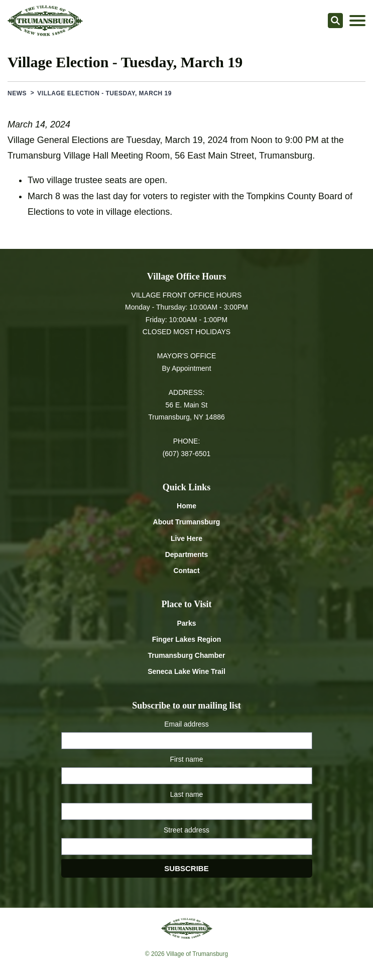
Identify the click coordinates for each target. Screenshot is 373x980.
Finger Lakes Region (187, 639)
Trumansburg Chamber (186, 655)
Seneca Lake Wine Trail (186, 671)
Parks (186, 623)
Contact (186, 571)
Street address (186, 830)
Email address (186, 724)
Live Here (186, 538)
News (17, 93)
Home (186, 506)
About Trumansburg (187, 522)
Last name (186, 794)
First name (186, 759)
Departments (187, 554)
